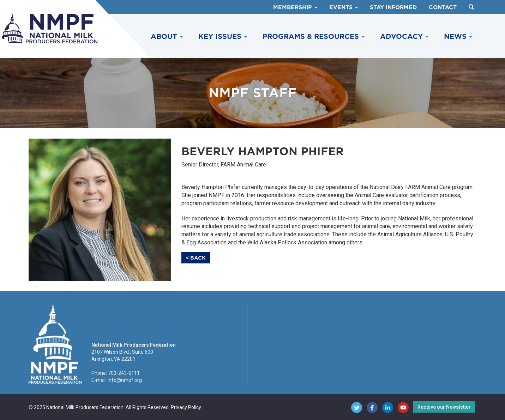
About (167, 36)
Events (344, 7)
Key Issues (223, 36)
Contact (443, 7)
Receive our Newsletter (444, 407)
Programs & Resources (314, 36)
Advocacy (404, 36)
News (458, 36)
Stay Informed (393, 7)
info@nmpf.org (125, 380)
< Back (196, 258)
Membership (295, 7)
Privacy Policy (186, 407)
